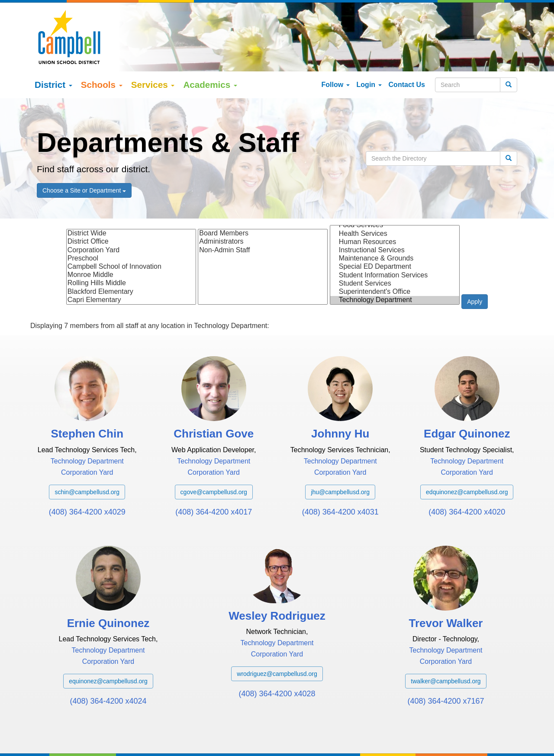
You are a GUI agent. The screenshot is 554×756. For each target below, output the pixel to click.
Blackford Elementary (131, 261)
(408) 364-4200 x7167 (446, 671)
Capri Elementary (131, 269)
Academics (210, 54)
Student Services (395, 253)
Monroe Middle (131, 245)
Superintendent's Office (395, 261)
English (53, 738)
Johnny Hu (340, 404)
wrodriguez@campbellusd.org (277, 643)
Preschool (131, 228)
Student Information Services (395, 245)
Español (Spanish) (93, 738)
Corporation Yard (131, 220)
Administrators (263, 211)
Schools (102, 54)
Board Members (263, 203)
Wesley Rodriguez (277, 585)
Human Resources (395, 211)
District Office (131, 211)
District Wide (131, 203)
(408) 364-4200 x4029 (87, 481)
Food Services (395, 195)
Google (99, 729)
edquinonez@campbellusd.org (467, 461)
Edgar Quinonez (467, 404)
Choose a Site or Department (84, 160)
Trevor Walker (446, 593)
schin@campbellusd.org (87, 461)
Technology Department (395, 270)
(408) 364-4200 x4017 (214, 481)
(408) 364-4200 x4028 (277, 663)
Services (153, 54)
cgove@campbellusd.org (214, 461)
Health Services (395, 203)
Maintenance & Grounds (395, 228)
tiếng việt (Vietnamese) (154, 738)
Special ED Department (395, 236)
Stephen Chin (87, 404)
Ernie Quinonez (108, 593)
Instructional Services (395, 220)
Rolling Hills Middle (131, 253)
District (53, 54)
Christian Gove (214, 404)
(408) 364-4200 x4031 (340, 481)
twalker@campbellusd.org (446, 651)
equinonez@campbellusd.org (108, 651)
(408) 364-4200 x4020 (467, 481)
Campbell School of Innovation (131, 236)
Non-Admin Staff (263, 220)
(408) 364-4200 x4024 (108, 671)
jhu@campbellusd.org (340, 461)
